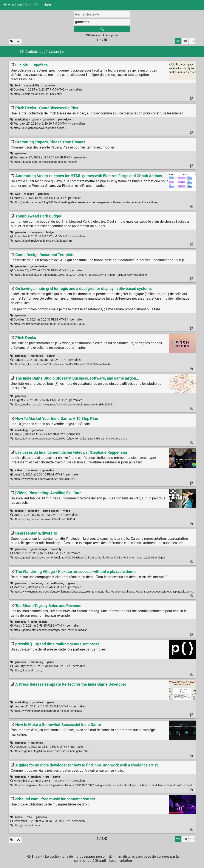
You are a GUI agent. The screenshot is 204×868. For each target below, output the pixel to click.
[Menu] (200, 6)
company (36, 232)
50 (185, 41)
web (18, 194)
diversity (56, 549)
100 (193, 41)
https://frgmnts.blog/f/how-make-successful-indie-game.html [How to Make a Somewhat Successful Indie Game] (50, 751)
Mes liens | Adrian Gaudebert (27, 5)
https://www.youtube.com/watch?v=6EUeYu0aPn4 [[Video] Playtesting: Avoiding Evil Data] (43, 519)
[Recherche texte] (102, 14)
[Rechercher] (102, 29)
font (18, 85)
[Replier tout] (18, 41)
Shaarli (37, 856)
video (18, 470)
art (47, 777)
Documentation (120, 861)
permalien (46, 90)
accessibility (32, 85)
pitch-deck (65, 120)
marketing (21, 120)
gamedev (49, 85)
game (35, 120)
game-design (39, 266)
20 (178, 41)
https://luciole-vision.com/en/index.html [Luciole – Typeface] (36, 94)
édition (51, 356)
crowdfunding (56, 583)
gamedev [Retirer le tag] (56, 52)
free (29, 817)
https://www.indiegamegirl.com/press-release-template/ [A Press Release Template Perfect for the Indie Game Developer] (46, 711)
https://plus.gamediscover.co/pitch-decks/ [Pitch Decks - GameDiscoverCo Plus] (38, 128)
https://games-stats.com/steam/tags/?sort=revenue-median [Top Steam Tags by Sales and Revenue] (49, 630)
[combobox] (102, 22)
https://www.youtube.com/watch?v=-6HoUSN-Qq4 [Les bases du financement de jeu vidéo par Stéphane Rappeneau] (42, 479)
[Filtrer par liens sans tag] (12, 41)
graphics (36, 777)
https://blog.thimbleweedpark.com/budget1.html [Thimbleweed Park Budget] (41, 241)
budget (50, 232)
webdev (29, 194)
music (19, 817)
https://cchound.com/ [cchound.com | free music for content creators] (25, 825)
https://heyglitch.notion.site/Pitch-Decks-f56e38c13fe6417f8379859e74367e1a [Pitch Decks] (60, 364)
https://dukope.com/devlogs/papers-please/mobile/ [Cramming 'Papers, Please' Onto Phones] (44, 162)
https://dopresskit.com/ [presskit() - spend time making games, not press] (26, 670)
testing (19, 511)
